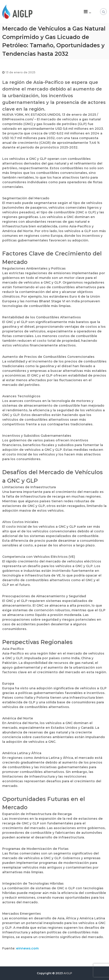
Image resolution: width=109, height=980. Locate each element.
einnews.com (27, 948)
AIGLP (68, 973)
